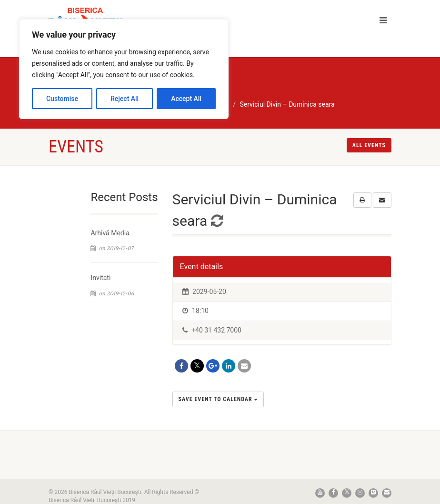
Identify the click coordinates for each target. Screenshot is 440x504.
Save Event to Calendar (218, 399)
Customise (62, 99)
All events (369, 145)
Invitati (100, 278)
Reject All (125, 99)
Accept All (186, 99)
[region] (124, 69)
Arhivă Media (110, 233)
